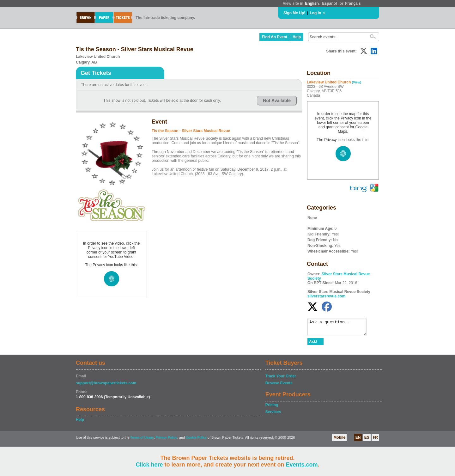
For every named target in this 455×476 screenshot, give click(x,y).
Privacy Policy (167, 440)
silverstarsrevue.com (326, 296)
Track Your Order (281, 379)
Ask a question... (340, 328)
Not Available (277, 101)
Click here (149, 465)
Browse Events (279, 386)
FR (375, 440)
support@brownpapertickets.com (106, 386)
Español (330, 3)
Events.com (302, 465)
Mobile (339, 440)
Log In (315, 13)
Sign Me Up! (294, 13)
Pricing (272, 408)
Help (297, 37)
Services (273, 415)
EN (358, 440)
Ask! (313, 345)
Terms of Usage (142, 440)
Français (353, 3)
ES (367, 440)
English (312, 3)
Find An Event (275, 37)
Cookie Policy (196, 440)
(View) (357, 82)
